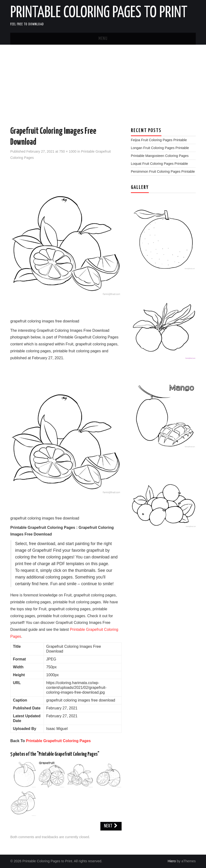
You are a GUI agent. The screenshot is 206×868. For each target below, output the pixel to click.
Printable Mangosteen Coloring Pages (160, 156)
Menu (103, 39)
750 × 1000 (68, 151)
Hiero (172, 861)
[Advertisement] (103, 80)
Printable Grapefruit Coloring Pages (58, 741)
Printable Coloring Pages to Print (99, 13)
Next (111, 826)
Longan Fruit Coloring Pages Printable (160, 148)
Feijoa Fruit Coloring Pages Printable (159, 140)
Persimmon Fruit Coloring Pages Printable (163, 171)
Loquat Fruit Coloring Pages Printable (160, 164)
